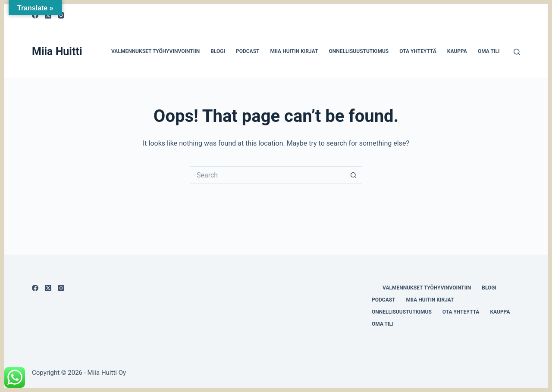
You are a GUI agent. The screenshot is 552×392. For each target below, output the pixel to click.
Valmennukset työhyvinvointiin (155, 51)
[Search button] (354, 175)
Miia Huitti (57, 51)
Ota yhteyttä (418, 51)
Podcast (248, 51)
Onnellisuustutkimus (359, 51)
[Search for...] (267, 175)
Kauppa (457, 51)
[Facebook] (35, 288)
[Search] (517, 52)
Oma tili (489, 51)
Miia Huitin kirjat (294, 51)
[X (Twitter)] (48, 288)
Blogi (218, 51)
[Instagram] (61, 288)
